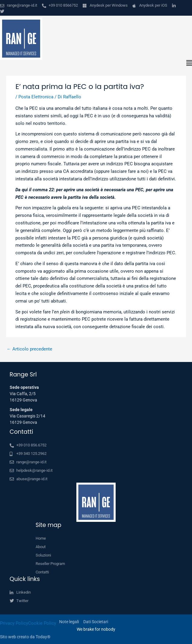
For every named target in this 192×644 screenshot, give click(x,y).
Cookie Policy (42, 623)
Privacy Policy (14, 623)
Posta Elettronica (36, 97)
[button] (96, 63)
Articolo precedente (29, 349)
